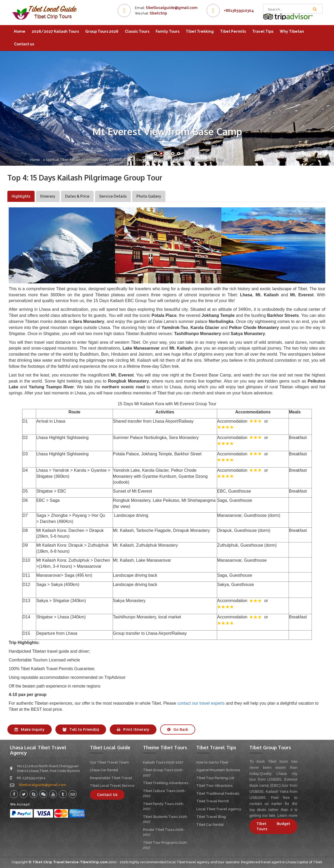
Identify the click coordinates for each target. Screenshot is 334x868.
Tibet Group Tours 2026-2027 (163, 773)
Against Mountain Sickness (218, 770)
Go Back (178, 729)
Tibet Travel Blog (211, 817)
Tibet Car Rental (210, 825)
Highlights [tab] (21, 196)
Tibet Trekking (200, 31)
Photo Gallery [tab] (149, 196)
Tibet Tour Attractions (214, 786)
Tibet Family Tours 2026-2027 (164, 806)
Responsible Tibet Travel (111, 778)
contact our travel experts (201, 703)
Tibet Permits (233, 31)
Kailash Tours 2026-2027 (163, 762)
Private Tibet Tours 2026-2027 (164, 832)
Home (20, 31)
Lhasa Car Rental (104, 770)
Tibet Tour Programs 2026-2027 (166, 845)
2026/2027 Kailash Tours (55, 31)
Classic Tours (137, 31)
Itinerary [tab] (48, 196)
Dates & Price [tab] (77, 196)
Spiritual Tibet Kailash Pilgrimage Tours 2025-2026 (86, 160)
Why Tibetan (292, 31)
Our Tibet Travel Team (109, 762)
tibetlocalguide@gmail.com (172, 8)
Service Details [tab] (113, 196)
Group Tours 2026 (102, 31)
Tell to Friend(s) (81, 729)
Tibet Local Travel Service (112, 786)
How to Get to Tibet (212, 762)
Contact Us (107, 795)
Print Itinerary (133, 729)
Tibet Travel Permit (213, 801)
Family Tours (168, 31)
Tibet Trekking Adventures (166, 783)
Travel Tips (263, 31)
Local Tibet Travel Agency (219, 809)
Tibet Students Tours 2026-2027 (166, 819)
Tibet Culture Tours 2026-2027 (164, 793)
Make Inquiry (30, 729)
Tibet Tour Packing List (215, 778)
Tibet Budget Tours (273, 826)
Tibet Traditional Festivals (218, 793)
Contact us (24, 44)
